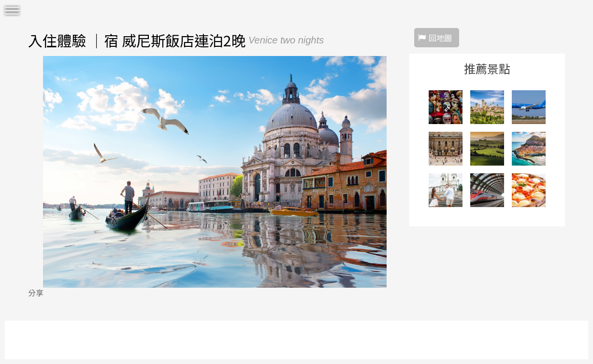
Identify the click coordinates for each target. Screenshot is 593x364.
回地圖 (440, 38)
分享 (36, 293)
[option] (215, 172)
